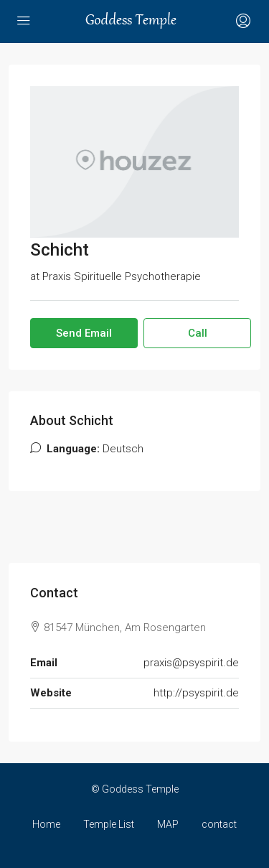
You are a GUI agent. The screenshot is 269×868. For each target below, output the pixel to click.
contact (219, 824)
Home (46, 824)
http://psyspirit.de (196, 693)
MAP (168, 824)
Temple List (109, 824)
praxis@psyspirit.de (191, 663)
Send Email (84, 333)
